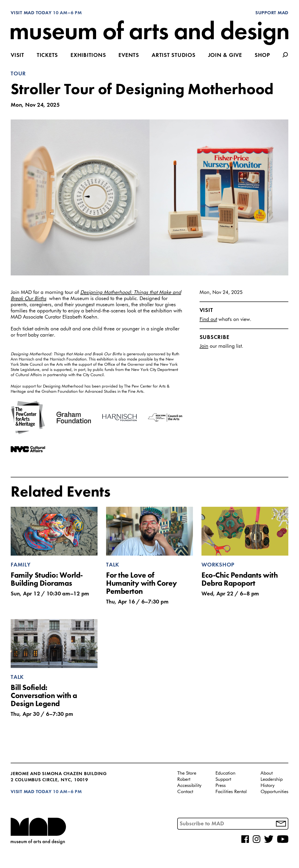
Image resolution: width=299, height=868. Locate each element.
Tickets (47, 55)
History (268, 786)
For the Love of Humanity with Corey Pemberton (142, 584)
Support (223, 779)
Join (204, 346)
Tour (18, 74)
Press (221, 786)
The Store (187, 773)
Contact (185, 792)
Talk (113, 565)
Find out (208, 320)
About (267, 773)
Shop (262, 55)
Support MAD (272, 13)
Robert (184, 779)
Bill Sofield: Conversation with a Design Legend (44, 696)
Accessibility (189, 786)
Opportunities (274, 792)
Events (129, 55)
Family (21, 565)
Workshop (218, 565)
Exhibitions (88, 55)
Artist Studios (174, 55)
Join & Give (225, 55)
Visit (17, 55)
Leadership (272, 779)
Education (225, 773)
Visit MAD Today (31, 13)
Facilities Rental (231, 792)
